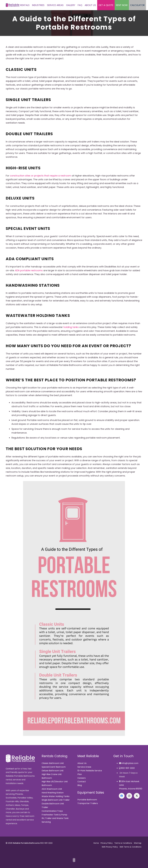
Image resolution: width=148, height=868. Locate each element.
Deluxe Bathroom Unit (53, 771)
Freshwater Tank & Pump (54, 815)
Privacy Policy (107, 843)
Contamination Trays (52, 811)
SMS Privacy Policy (110, 847)
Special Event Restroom (54, 767)
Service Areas (84, 767)
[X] (137, 796)
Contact (82, 782)
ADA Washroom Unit (52, 789)
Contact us (11, 769)
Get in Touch (123, 756)
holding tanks (71, 327)
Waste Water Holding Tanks (56, 796)
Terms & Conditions (123, 843)
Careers (82, 778)
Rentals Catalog (55, 756)
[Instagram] (129, 796)
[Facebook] (122, 796)
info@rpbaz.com (130, 763)
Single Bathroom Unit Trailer (56, 800)
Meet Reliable (88, 756)
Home (96, 843)
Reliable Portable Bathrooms (26, 843)
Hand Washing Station (53, 793)
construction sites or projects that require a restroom (41, 176)
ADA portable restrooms (29, 270)
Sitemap (138, 843)
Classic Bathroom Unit (53, 763)
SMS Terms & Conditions (130, 847)
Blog (80, 785)
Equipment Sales (91, 793)
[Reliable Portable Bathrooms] (13, 5)
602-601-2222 (128, 768)
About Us (82, 763)
